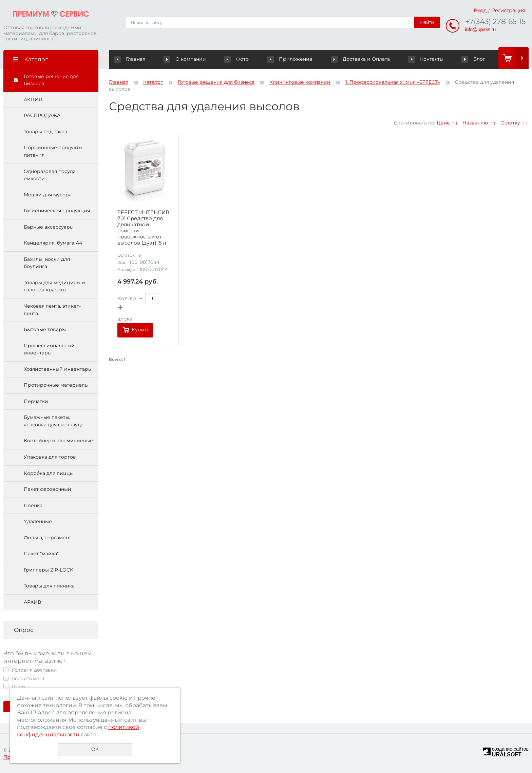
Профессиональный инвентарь (49, 349)
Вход (480, 10)
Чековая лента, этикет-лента (52, 310)
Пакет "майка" (41, 554)
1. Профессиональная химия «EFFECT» (393, 82)
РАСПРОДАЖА (42, 115)
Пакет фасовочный (47, 489)
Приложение (291, 59)
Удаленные (38, 521)
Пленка (33, 505)
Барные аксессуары (49, 227)
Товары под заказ (45, 132)
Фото (237, 59)
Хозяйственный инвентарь (57, 369)
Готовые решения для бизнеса (51, 80)
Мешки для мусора (48, 195)
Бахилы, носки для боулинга (47, 263)
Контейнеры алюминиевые (58, 441)
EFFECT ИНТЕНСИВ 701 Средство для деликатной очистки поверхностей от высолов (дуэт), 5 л (143, 228)
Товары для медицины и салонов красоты (54, 286)
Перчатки (36, 401)
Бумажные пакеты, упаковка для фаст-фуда (54, 421)
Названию (475, 123)
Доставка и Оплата (361, 59)
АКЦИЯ (33, 99)
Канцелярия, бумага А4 (53, 243)
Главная (131, 59)
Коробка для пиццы (49, 473)
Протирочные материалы (56, 385)
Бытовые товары (45, 329)
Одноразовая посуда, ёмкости (50, 175)
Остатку (510, 123)
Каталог (153, 82)
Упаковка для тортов (50, 457)
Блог (473, 59)
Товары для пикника (49, 586)
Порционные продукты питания (53, 151)
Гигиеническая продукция (57, 211)
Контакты (426, 59)
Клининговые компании (300, 82)
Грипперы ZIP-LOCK (49, 570)
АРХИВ (32, 602)
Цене (443, 123)
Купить (140, 330)
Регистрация (508, 10)
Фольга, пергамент (47, 538)
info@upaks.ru (480, 29)
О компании (186, 59)
